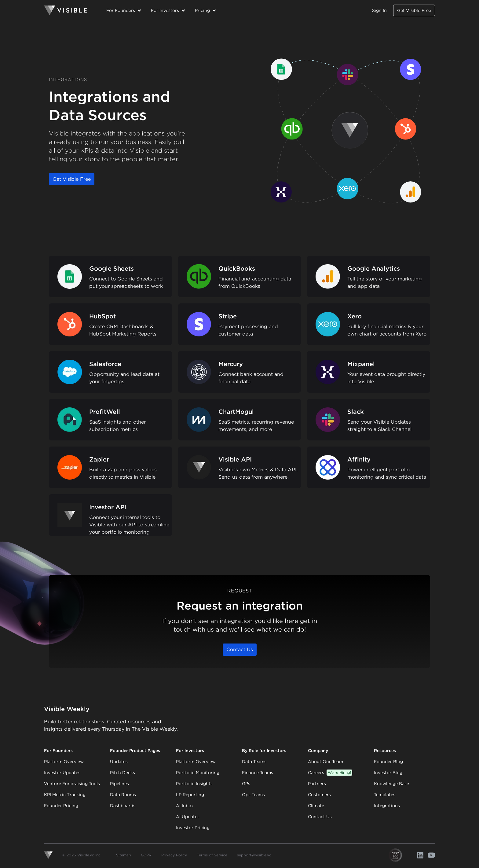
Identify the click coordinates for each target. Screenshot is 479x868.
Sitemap (124, 855)
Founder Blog (388, 762)
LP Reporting (190, 795)
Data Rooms (123, 795)
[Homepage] (65, 10)
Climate (316, 806)
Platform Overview (64, 762)
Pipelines (119, 784)
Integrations (387, 806)
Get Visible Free (414, 10)
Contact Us (240, 649)
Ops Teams (253, 795)
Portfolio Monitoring (198, 773)
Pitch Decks (122, 773)
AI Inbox (185, 806)
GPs (246, 784)
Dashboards (123, 806)
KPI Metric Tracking (65, 795)
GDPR (146, 855)
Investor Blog (388, 773)
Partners (317, 784)
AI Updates (188, 817)
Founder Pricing (61, 806)
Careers (330, 773)
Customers (319, 795)
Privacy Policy (174, 855)
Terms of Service (212, 855)
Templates (385, 795)
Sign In (379, 10)
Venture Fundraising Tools (72, 784)
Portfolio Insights (194, 784)
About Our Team (325, 762)
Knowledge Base (391, 784)
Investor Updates (62, 773)
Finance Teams (258, 773)
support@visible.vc (254, 855)
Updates (119, 762)
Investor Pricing (193, 828)
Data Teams (254, 762)
